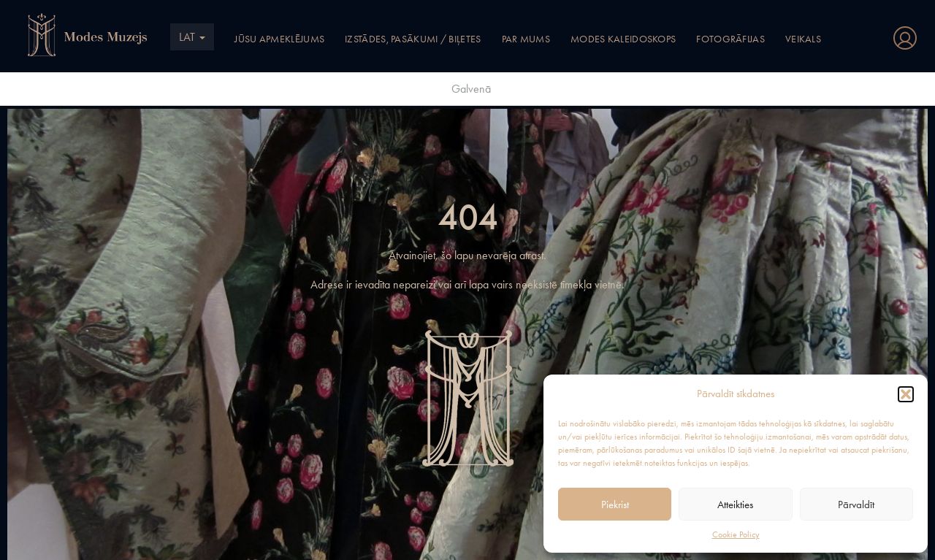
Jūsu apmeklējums (279, 39)
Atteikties (735, 505)
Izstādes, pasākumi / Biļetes (413, 39)
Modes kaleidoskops (623, 39)
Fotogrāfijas (730, 39)
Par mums (526, 39)
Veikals (803, 39)
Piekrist (615, 505)
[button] (906, 394)
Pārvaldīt (856, 505)
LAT (192, 37)
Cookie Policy (736, 534)
